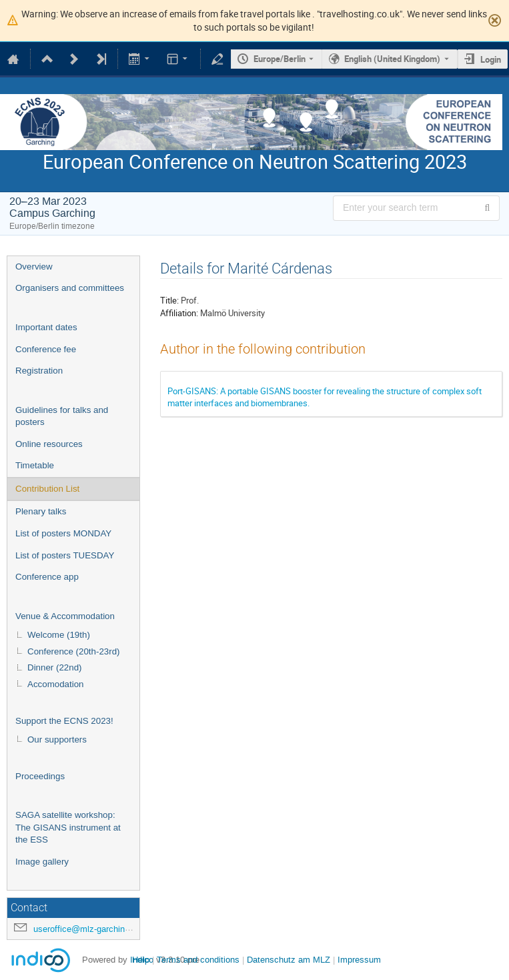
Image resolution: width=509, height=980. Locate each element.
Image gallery (42, 862)
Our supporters (57, 740)
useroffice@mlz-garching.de (87, 929)
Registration (39, 371)
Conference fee (46, 349)
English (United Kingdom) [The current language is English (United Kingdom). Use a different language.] (392, 59)
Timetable (35, 465)
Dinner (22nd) (55, 667)
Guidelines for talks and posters (62, 416)
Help (141, 960)
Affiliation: (179, 313)
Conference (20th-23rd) (74, 651)
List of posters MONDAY (63, 533)
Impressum (359, 960)
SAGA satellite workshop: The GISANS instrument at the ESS (68, 827)
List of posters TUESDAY (65, 555)
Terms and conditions (198, 960)
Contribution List (47, 489)
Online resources (49, 444)
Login (491, 59)
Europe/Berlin (280, 59)
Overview (34, 267)
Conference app (47, 577)
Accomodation (55, 684)
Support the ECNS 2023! (64, 721)
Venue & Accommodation (65, 616)
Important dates (46, 327)
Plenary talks (41, 511)
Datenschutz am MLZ (289, 960)
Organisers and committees (70, 288)
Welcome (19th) (59, 635)
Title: (169, 300)
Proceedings (40, 776)
